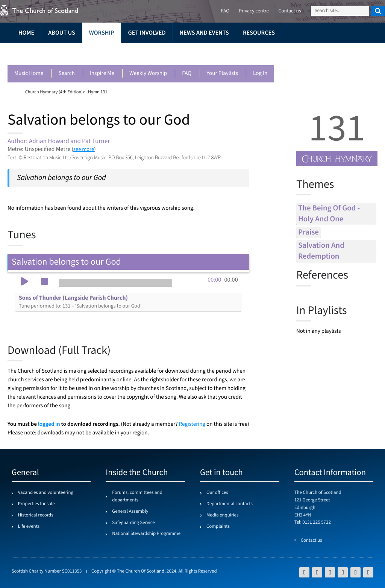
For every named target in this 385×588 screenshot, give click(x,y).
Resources (259, 33)
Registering (192, 424)
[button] (24, 282)
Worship (102, 33)
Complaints (218, 527)
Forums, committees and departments (137, 497)
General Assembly (130, 512)
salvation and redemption (321, 251)
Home (26, 33)
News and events (204, 33)
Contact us (290, 11)
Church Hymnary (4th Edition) (54, 92)
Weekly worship (148, 74)
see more (84, 149)
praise (308, 232)
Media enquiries (222, 515)
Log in (260, 74)
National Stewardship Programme (146, 534)
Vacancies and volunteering (46, 493)
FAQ (187, 74)
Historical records (36, 515)
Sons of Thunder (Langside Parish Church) (80, 302)
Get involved (147, 33)
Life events (29, 527)
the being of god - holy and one (329, 214)
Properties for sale (36, 504)
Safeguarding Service (133, 523)
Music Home (29, 74)
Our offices (217, 493)
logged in (49, 424)
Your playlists (222, 74)
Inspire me (102, 74)
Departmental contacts (230, 504)
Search (66, 74)
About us (62, 33)
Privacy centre (254, 11)
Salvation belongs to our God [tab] (128, 262)
